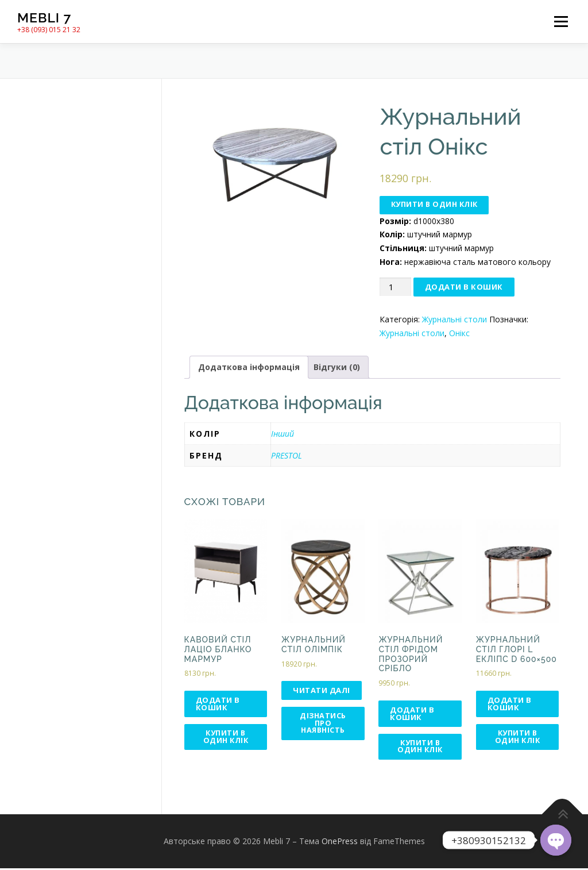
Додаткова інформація (249, 368)
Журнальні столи (454, 320)
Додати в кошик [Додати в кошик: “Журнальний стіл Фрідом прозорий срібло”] (412, 714)
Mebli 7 (44, 18)
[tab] (249, 368)
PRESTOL (287, 456)
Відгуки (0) (337, 368)
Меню (561, 22)
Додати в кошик (464, 287)
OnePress (340, 843)
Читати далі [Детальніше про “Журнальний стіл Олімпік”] (322, 691)
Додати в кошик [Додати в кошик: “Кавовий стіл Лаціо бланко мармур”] (218, 704)
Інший (283, 434)
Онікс (459, 334)
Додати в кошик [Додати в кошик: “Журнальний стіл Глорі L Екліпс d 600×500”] (510, 704)
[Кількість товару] (395, 288)
